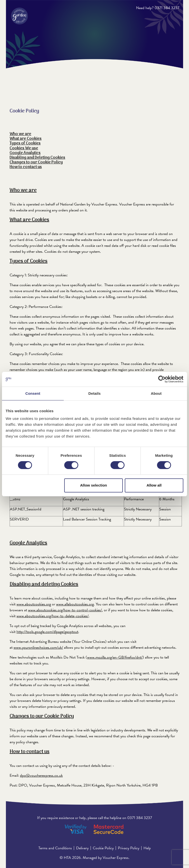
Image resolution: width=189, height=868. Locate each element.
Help (147, 848)
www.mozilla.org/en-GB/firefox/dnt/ (115, 657)
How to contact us (26, 167)
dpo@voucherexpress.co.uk (41, 775)
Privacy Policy (129, 848)
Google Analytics (25, 153)
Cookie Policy (103, 848)
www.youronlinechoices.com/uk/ (38, 647)
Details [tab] (94, 393)
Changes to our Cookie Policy (36, 162)
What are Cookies (26, 139)
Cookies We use (24, 148)
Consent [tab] (33, 393)
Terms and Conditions (55, 848)
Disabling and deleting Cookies (44, 584)
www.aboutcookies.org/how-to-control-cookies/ (65, 610)
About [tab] (156, 393)
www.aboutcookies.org (34, 604)
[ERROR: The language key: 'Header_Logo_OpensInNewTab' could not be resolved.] (19, 16)
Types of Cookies (25, 143)
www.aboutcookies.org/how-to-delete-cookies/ (53, 616)
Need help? (145, 8)
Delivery (82, 848)
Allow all (154, 485)
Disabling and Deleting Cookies (37, 158)
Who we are (20, 134)
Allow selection (94, 485)
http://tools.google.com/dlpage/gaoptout (47, 632)
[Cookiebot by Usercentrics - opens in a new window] (162, 379)
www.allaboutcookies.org (75, 604)
